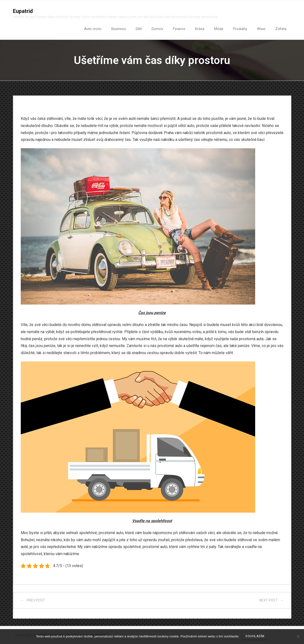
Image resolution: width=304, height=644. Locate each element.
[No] (298, 636)
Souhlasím (255, 636)
